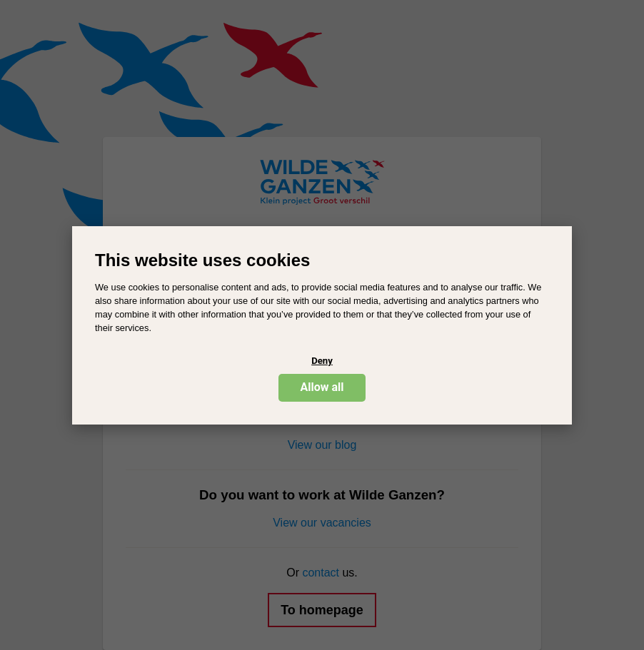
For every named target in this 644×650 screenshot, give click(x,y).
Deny (322, 361)
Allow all (322, 387)
